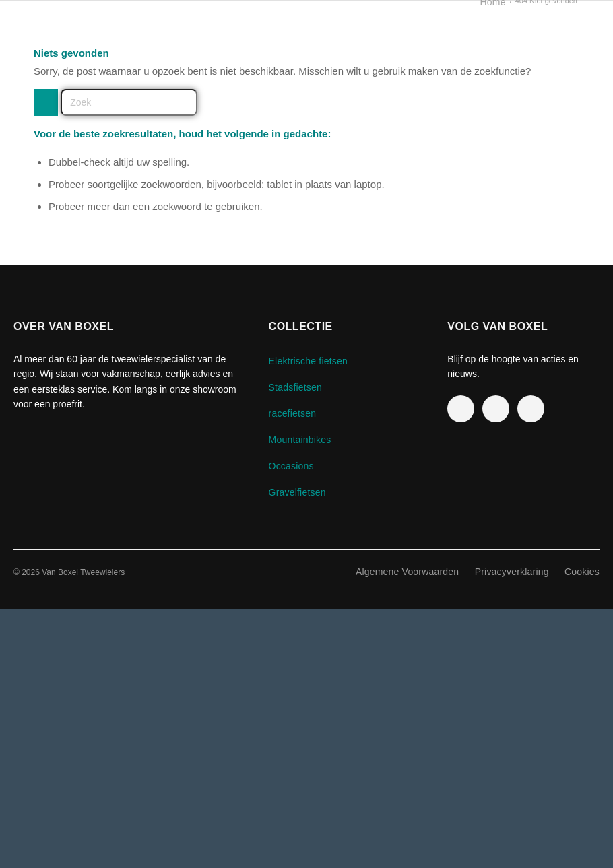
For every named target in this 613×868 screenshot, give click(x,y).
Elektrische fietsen (308, 361)
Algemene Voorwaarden (407, 572)
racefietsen (293, 413)
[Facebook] (461, 409)
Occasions (291, 466)
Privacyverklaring (512, 572)
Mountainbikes (300, 440)
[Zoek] (129, 102)
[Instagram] (496, 409)
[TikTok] (531, 409)
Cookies (582, 572)
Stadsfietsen (295, 387)
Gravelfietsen (297, 492)
